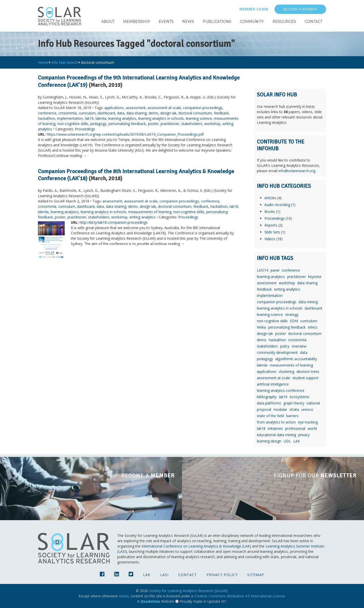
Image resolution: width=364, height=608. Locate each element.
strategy (292, 315)
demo (153, 113)
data (121, 113)
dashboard (106, 113)
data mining (308, 302)
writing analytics (142, 217)
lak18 (234, 206)
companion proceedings (203, 108)
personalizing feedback (127, 124)
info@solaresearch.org (297, 171)
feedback (221, 113)
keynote (315, 277)
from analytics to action (276, 422)
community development (277, 352)
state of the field (270, 416)
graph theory (294, 403)
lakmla (101, 118)
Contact (188, 575)
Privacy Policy (222, 575)
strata (294, 409)
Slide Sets (272, 232)
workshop (212, 124)
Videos (270, 239)
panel (275, 270)
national (313, 403)
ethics (313, 327)
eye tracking (308, 422)
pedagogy (98, 124)
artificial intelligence (273, 384)
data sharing (136, 113)
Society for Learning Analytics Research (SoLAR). (189, 591)
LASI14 (263, 270)
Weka (261, 327)
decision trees (308, 371)
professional (295, 428)
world (312, 428)
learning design (269, 441)
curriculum (87, 113)
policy (285, 346)
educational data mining (276, 435)
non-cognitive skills (73, 124)
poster (153, 124)
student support (305, 378)
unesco (307, 409)
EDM (294, 321)
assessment (136, 108)
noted (124, 596)
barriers (292, 416)
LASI (164, 575)
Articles (270, 198)
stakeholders (192, 124)
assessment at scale (164, 108)
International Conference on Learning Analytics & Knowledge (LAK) (196, 546)
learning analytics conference (281, 390)
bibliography (267, 397)
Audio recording (277, 205)
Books (270, 211)
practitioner (170, 124)
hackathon (47, 118)
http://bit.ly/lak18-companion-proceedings (114, 222)
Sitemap (256, 575)
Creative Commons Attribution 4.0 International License (240, 596)
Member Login (254, 9)
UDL (287, 441)
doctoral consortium (195, 113)
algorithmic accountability (296, 359)
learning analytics (122, 118)
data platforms (269, 403)
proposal (264, 409)
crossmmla (67, 113)
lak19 (89, 118)
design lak (168, 113)
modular (280, 409)
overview (299, 346)
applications (114, 108)
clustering (286, 371)
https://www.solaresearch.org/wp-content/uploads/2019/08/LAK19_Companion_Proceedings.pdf (125, 134)
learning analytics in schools (161, 118)
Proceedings (85, 129)
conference (47, 113)
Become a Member (300, 9)
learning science (199, 118)
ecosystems (300, 397)
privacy (304, 435)
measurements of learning (150, 212)
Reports (271, 225)
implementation (70, 118)
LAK (297, 441)
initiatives (275, 428)
